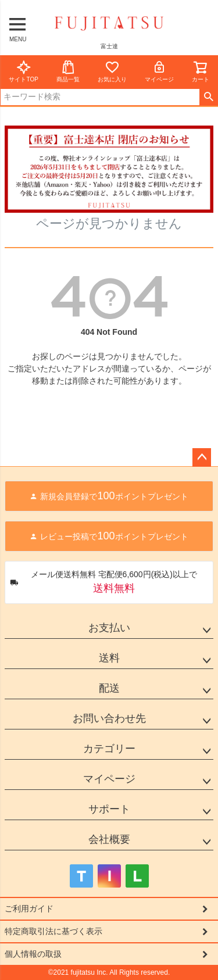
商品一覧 (68, 71)
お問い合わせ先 (109, 718)
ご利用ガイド (29, 909)
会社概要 (109, 839)
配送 (109, 688)
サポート (109, 809)
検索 (208, 97)
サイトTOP (23, 71)
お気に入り (112, 71)
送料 (109, 658)
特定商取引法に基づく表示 (53, 931)
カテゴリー (109, 749)
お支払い (109, 628)
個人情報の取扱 (33, 954)
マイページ (159, 71)
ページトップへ (202, 457)
